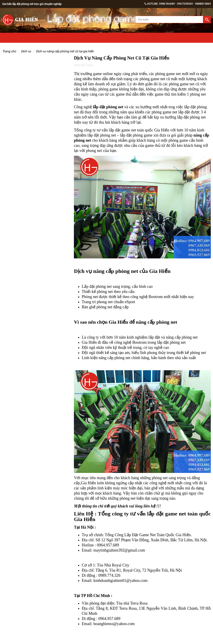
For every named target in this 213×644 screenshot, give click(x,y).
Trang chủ (9, 51)
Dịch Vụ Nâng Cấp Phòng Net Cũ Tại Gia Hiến (65, 51)
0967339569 (185, 4)
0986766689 (167, 4)
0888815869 (203, 4)
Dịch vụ (26, 51)
